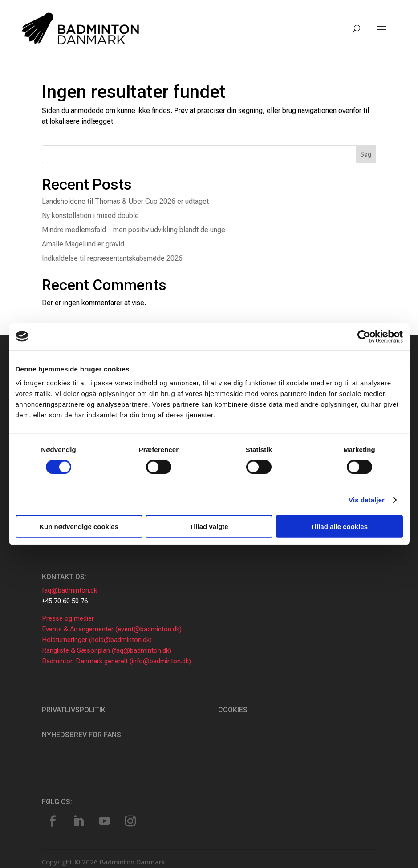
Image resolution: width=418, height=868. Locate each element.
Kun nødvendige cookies (79, 527)
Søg (366, 154)
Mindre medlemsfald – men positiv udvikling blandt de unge (134, 230)
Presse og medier (68, 618)
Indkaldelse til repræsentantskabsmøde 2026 (112, 258)
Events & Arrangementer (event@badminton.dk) (112, 629)
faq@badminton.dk (69, 590)
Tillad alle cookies (339, 527)
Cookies (233, 710)
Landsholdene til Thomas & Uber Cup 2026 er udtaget (125, 201)
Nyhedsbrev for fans (81, 735)
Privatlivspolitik (74, 710)
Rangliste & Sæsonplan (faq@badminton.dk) (107, 650)
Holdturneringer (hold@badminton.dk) (97, 640)
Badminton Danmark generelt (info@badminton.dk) (116, 661)
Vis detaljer (367, 499)
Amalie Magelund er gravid (83, 244)
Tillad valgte (209, 527)
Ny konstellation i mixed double (90, 216)
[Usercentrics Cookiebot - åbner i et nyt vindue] (364, 336)
